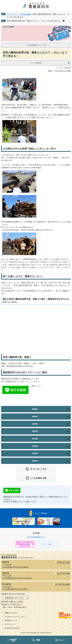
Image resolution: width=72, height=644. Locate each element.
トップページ (12, 14)
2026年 (35, 409)
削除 (63, 21)
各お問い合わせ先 (12, 628)
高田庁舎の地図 (63, 562)
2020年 (35, 453)
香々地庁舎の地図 (62, 584)
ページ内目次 (36, 63)
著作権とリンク (11, 620)
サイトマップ (10, 624)
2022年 (35, 439)
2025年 (35, 417)
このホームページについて (15, 617)
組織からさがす (11, 613)
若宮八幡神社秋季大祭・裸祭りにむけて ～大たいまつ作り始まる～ (34, 21)
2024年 (35, 424)
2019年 (35, 461)
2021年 (35, 446)
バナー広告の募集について (36, 537)
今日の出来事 (25, 14)
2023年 (35, 431)
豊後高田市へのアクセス (14, 598)
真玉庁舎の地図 (63, 573)
